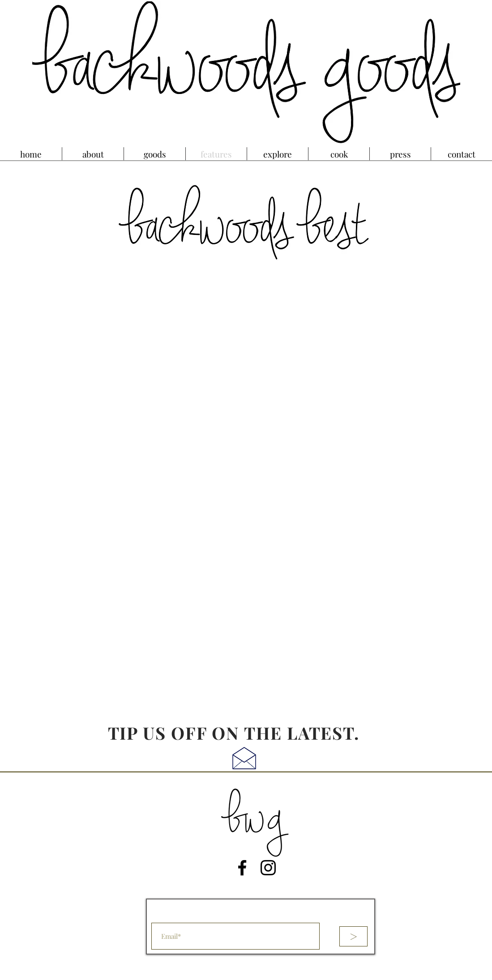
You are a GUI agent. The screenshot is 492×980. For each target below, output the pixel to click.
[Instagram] (268, 868)
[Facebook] (242, 868)
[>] (353, 936)
